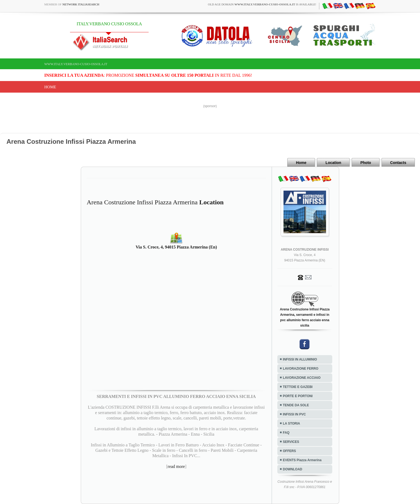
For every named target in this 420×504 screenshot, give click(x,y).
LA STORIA (292, 423)
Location (333, 163)
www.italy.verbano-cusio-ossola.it (76, 64)
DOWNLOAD (293, 469)
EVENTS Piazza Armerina (302, 460)
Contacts (398, 163)
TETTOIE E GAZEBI (298, 387)
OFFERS (290, 451)
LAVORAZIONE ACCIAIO (302, 378)
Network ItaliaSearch (81, 4)
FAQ (286, 433)
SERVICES (291, 442)
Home (50, 87)
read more (176, 466)
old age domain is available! (262, 4)
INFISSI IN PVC (294, 414)
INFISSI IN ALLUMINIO (300, 359)
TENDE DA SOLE (296, 405)
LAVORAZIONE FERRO (301, 369)
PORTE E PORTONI (298, 396)
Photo (366, 163)
